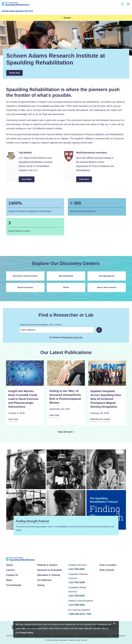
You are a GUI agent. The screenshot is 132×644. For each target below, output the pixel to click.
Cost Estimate (14, 585)
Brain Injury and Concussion (25, 276)
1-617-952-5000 (77, 569)
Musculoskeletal (66, 276)
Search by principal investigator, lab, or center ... (42, 325)
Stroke (66, 287)
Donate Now (15, 73)
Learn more (14, 419)
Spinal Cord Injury (25, 287)
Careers (10, 570)
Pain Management (107, 276)
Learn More (28, 180)
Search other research (107, 287)
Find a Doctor (107, 570)
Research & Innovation (50, 570)
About (9, 565)
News (9, 580)
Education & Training (49, 575)
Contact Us (12, 575)
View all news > (66, 432)
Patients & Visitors (47, 565)
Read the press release (102, 419)
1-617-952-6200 (77, 595)
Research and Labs (73, 338)
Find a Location (108, 565)
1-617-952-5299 (77, 582)
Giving (41, 585)
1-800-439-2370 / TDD (80, 614)
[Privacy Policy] (26, 633)
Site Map (10, 635)
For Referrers (45, 580)
